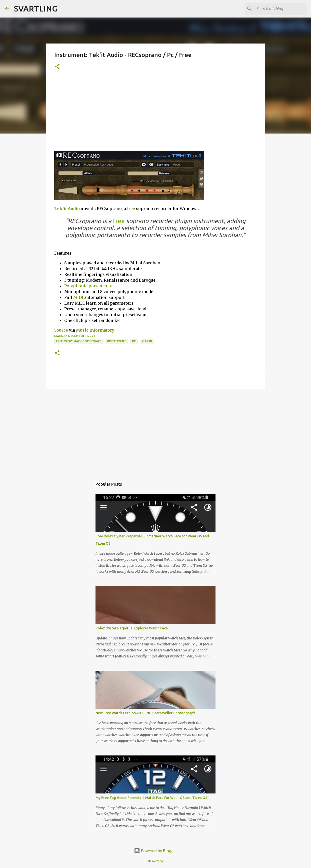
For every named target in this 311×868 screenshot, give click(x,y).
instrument (117, 341)
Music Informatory (95, 330)
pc (134, 341)
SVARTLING (36, 9)
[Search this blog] (281, 9)
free (131, 209)
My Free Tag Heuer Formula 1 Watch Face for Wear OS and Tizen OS (151, 798)
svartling (157, 861)
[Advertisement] (155, 113)
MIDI (78, 297)
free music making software (79, 341)
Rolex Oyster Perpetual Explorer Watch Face (132, 628)
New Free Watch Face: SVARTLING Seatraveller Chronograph (145, 713)
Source (61, 330)
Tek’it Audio (67, 209)
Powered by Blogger (155, 851)
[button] (57, 67)
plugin (147, 341)
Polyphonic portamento (88, 286)
